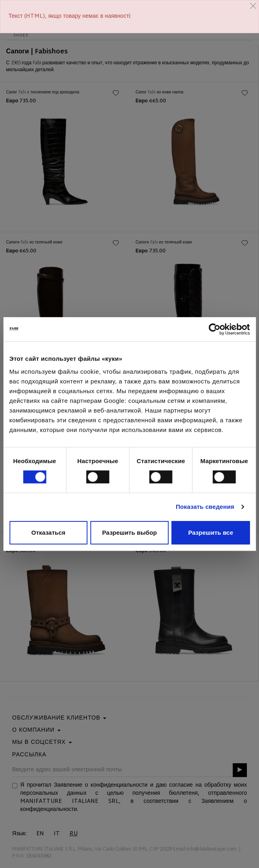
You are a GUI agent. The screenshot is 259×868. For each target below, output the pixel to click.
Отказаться (48, 532)
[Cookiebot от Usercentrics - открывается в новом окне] (214, 329)
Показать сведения (205, 507)
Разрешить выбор (129, 532)
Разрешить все (211, 532)
